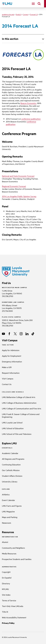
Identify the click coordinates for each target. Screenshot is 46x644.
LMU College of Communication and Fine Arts (22, 408)
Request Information (11, 373)
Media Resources (9, 553)
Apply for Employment (12, 356)
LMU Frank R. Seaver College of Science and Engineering (21, 415)
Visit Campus (8, 378)
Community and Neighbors (13, 548)
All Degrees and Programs (13, 459)
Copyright (6, 572)
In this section (10, 39)
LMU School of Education (13, 428)
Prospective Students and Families (17, 559)
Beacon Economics (28, 103)
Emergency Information (12, 361)
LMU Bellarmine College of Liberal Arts (19, 397)
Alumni (5, 542)
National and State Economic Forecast (18, 176)
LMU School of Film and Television (17, 434)
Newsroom (7, 523)
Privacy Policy (8, 623)
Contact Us (7, 384)
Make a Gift (7, 367)
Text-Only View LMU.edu (13, 606)
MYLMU (5, 589)
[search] (39, 4)
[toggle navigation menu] (33, 4)
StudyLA (19, 14)
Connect (26, 14)
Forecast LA (34, 14)
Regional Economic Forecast (14, 186)
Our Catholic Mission (11, 470)
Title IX (5, 612)
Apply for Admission (11, 350)
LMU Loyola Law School (12, 422)
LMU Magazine (8, 511)
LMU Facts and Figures (12, 506)
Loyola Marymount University (15, 637)
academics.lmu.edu (8, 14)
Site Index (6, 595)
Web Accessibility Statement (14, 617)
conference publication (31, 119)
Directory (6, 583)
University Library (10, 481)
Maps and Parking (10, 517)
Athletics (6, 494)
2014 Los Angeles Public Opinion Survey (19, 196)
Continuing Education (11, 464)
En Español (7, 578)
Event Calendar (8, 500)
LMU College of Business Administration (19, 403)
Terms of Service (9, 600)
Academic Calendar (10, 453)
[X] (15, 334)
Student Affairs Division (12, 476)
